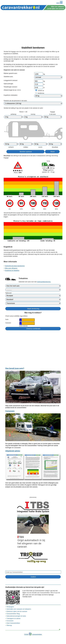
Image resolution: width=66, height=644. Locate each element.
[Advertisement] (33, 30)
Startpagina (10, 607)
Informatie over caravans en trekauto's (19, 609)
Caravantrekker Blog (13, 614)
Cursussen (10, 411)
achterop (13, 114)
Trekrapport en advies (14, 618)
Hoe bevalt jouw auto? (15, 368)
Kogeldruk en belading (12, 270)
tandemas (41, 93)
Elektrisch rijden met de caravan (17, 611)
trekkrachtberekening (44, 282)
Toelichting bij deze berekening (15, 266)
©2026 (26, 634)
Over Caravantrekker (13, 623)
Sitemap (9, 625)
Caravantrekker (37, 634)
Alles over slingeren (11, 268)
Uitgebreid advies (13, 451)
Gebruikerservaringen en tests (16, 616)
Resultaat (7, 156)
